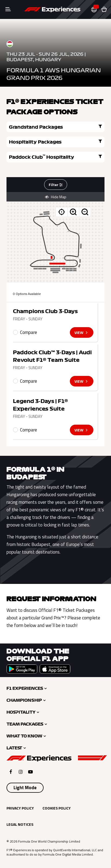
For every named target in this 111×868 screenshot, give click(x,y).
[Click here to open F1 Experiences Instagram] (21, 772)
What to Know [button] (24, 736)
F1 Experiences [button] (25, 688)
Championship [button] (24, 700)
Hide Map (56, 197)
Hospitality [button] (21, 712)
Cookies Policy (57, 808)
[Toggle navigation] (8, 9)
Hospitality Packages (56, 142)
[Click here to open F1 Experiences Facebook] (11, 772)
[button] (96, 10)
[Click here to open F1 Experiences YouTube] (30, 772)
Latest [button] (14, 748)
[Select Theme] (25, 788)
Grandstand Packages (56, 127)
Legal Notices (20, 824)
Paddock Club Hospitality (56, 157)
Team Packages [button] (25, 724)
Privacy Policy (20, 808)
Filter (56, 185)
